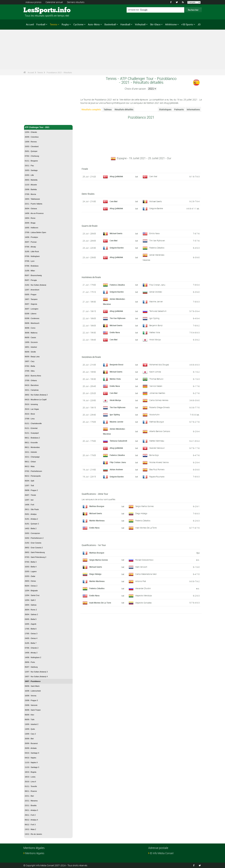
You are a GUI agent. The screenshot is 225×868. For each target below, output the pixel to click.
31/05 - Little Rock (32, 252)
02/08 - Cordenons (32, 318)
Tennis (54, 24)
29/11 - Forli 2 (30, 815)
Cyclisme (78, 24)
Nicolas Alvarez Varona (159, 462)
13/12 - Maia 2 (30, 829)
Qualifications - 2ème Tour (95, 493)
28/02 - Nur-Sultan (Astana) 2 (36, 395)
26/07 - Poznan (31, 242)
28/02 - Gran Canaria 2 (34, 548)
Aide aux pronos (33, 2)
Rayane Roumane (157, 476)
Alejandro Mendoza (143, 595)
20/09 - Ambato (31, 748)
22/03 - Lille (29, 175)
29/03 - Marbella (31, 180)
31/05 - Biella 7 (31, 643)
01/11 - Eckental (31, 428)
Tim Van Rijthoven (157, 241)
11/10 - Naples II (31, 762)
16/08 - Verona (31, 696)
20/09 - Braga (30, 223)
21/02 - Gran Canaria (33, 543)
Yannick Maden (156, 386)
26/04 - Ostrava (31, 209)
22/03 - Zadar (30, 576)
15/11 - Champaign (32, 457)
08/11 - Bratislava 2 (32, 438)
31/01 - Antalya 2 (31, 519)
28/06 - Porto (30, 662)
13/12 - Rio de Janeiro (33, 834)
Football (41, 24)
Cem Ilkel (153, 176)
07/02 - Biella (30, 366)
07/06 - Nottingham (32, 256)
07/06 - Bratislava (32, 266)
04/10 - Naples (31, 758)
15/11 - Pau (29, 166)
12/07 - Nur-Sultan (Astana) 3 (36, 672)
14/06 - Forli (30, 505)
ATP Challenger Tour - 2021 (48, 127)
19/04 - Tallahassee (32, 199)
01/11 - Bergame (31, 161)
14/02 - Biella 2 (31, 528)
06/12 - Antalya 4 (31, 820)
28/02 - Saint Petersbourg (35, 552)
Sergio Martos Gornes (145, 506)
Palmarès (179, 109)
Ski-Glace (155, 24)
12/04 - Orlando (31, 132)
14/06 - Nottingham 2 (33, 657)
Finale (85, 169)
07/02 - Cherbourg (32, 156)
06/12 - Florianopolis (33, 476)
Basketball (110, 24)
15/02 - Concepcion (32, 533)
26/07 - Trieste (30, 495)
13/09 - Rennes (31, 142)
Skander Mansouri (157, 447)
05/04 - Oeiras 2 (31, 586)
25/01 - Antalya (31, 514)
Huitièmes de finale (91, 277)
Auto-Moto (94, 24)
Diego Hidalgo (141, 513)
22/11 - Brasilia (31, 805)
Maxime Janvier (156, 301)
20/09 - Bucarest (31, 743)
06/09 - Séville (30, 352)
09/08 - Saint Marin (32, 686)
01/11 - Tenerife (31, 786)
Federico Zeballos (157, 248)
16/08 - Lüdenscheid (33, 691)
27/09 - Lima (30, 419)
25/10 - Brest (30, 414)
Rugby (65, 24)
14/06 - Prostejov (31, 237)
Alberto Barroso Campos (160, 431)
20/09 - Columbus (32, 137)
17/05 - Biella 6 (31, 629)
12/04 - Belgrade (31, 591)
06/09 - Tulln (30, 719)
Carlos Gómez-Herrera (159, 400)
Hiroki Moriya (155, 339)
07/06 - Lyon (30, 261)
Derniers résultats (76, 2)
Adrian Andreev (156, 292)
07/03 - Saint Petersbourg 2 (36, 557)
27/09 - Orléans (31, 380)
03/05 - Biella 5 (31, 619)
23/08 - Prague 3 (31, 700)
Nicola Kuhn (154, 414)
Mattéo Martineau (157, 440)
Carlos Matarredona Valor (146, 574)
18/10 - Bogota (31, 772)
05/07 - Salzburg (31, 667)
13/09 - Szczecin (31, 342)
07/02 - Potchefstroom (33, 471)
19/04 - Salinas (31, 605)
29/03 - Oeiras (30, 581)
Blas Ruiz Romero (157, 469)
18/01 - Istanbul (31, 347)
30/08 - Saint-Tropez (33, 710)
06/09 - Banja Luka (32, 357)
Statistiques (165, 109)
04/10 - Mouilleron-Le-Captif (36, 400)
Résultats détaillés (124, 109)
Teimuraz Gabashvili (158, 311)
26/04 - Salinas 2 (31, 614)
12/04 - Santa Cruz (32, 595)
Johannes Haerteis (157, 393)
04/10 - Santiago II (32, 753)
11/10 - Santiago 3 (32, 767)
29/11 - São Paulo (32, 509)
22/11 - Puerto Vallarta (34, 204)
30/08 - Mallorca (31, 333)
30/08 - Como (30, 328)
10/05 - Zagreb (31, 624)
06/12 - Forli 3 (30, 825)
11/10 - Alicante (31, 185)
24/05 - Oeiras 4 (31, 638)
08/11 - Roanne (31, 791)
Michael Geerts (156, 201)
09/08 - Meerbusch (32, 323)
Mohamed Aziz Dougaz (159, 364)
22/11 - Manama (31, 801)
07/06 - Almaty (30, 247)
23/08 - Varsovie (31, 705)
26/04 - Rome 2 (31, 610)
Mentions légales (35, 853)
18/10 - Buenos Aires (33, 376)
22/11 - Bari (29, 796)
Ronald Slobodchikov (144, 559)
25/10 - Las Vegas (32, 409)
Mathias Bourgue (157, 421)
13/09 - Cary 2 (30, 734)
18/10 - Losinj (30, 777)
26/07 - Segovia (31, 304)
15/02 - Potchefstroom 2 (34, 538)
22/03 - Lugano (31, 571)
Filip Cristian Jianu (157, 284)
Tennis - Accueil (32, 121)
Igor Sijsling (154, 318)
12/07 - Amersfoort (32, 290)
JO (199, 24)
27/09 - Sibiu (30, 371)
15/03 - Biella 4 (31, 567)
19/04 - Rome (30, 218)
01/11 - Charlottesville (33, 423)
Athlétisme (171, 24)
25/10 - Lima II (30, 782)
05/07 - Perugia (31, 280)
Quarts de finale (90, 226)
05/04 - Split (30, 481)
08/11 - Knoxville (31, 443)
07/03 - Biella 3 (31, 562)
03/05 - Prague (31, 294)
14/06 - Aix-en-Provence (34, 213)
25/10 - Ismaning (31, 404)
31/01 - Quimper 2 (32, 524)
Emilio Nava (154, 233)
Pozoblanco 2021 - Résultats (59, 72)
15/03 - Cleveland (32, 146)
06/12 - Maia (30, 466)
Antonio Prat (141, 581)
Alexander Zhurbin (143, 588)
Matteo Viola (155, 332)
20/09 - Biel (29, 739)
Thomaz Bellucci (156, 379)
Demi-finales (88, 194)
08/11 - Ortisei (30, 462)
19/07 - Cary (30, 361)
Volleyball (140, 24)
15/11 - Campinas (32, 390)
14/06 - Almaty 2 (31, 653)
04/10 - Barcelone (32, 385)
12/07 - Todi (29, 485)
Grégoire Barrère (156, 208)
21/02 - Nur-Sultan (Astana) (36, 285)
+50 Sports (187, 24)
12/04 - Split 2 (30, 600)
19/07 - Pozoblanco (33, 681)
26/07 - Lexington (32, 309)
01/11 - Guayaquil (32, 433)
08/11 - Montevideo (32, 447)
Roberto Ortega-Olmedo (160, 407)
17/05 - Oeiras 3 (31, 634)
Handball (125, 24)
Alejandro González (143, 602)
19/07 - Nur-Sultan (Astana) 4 (36, 677)
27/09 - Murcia (30, 194)
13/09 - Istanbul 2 (32, 724)
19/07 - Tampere (31, 299)
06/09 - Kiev (30, 715)
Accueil (30, 24)
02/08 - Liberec (31, 314)
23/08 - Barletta (31, 189)
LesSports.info (35, 10)
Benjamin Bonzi (156, 325)
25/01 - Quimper (31, 151)
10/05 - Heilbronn (32, 228)
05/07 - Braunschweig (33, 275)
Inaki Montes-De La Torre (146, 527)
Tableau (108, 109)
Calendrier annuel (54, 2)
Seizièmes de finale (91, 357)
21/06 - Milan (30, 271)
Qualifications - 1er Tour (94, 545)
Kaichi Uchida (155, 371)
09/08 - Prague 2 (31, 490)
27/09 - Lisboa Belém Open (36, 232)
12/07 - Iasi (29, 500)
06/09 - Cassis (30, 337)
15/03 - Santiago (31, 170)
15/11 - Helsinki (31, 452)
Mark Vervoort (141, 566)
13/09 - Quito (30, 729)
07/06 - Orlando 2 (32, 648)
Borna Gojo (154, 455)
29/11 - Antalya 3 (31, 810)
